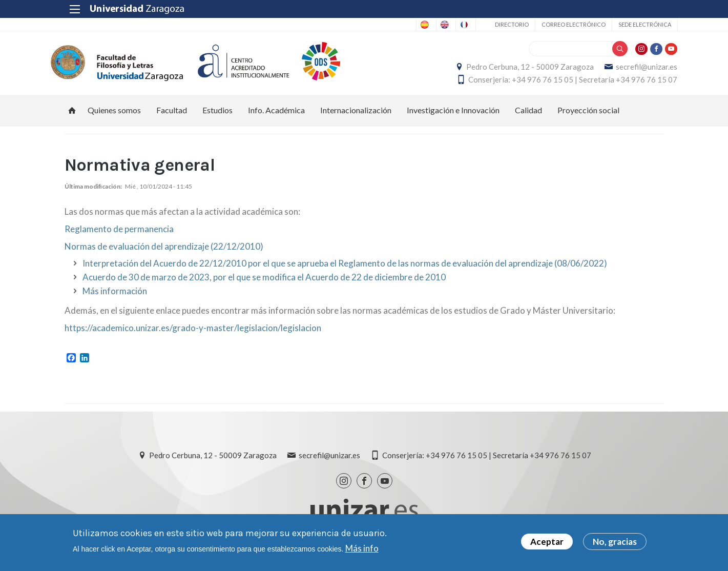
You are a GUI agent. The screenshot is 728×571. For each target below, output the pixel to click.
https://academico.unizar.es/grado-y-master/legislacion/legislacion (193, 333)
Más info (362, 548)
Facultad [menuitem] (172, 116)
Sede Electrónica (631, 24)
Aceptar (547, 542)
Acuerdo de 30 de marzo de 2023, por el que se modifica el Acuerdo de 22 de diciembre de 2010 (264, 283)
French (448, 25)
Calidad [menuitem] (528, 116)
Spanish (367, 25)
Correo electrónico (560, 24)
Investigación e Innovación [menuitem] (453, 116)
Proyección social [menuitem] (588, 116)
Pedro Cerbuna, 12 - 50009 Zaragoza (517, 70)
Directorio (498, 24)
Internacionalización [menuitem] (356, 116)
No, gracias (615, 542)
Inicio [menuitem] (72, 116)
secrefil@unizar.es (633, 70)
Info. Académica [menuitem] (276, 116)
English (408, 25)
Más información (115, 297)
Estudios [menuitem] (217, 116)
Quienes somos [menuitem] (114, 116)
